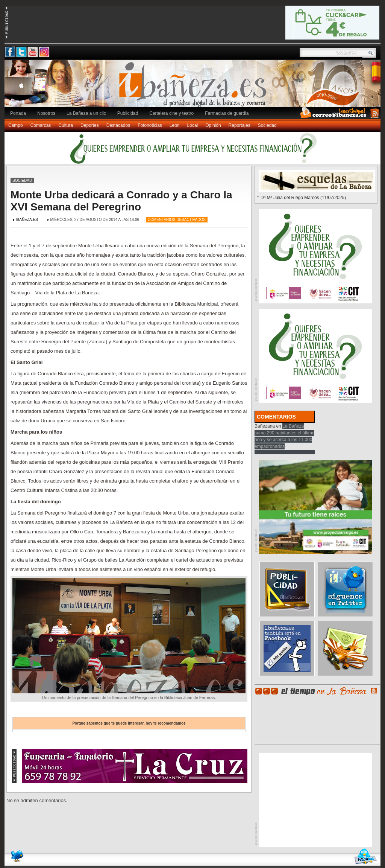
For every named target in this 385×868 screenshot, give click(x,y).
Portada (18, 113)
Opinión (213, 125)
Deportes (90, 125)
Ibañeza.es (194, 87)
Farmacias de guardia (227, 113)
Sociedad (267, 125)
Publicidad (128, 113)
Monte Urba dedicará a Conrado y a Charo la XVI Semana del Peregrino (121, 201)
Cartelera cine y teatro (171, 113)
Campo (16, 125)
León (175, 125)
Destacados (118, 125)
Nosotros (46, 113)
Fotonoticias (150, 125)
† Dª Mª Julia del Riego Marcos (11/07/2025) (301, 198)
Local (193, 125)
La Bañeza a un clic (86, 113)
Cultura (66, 125)
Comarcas (41, 125)
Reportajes (239, 125)
